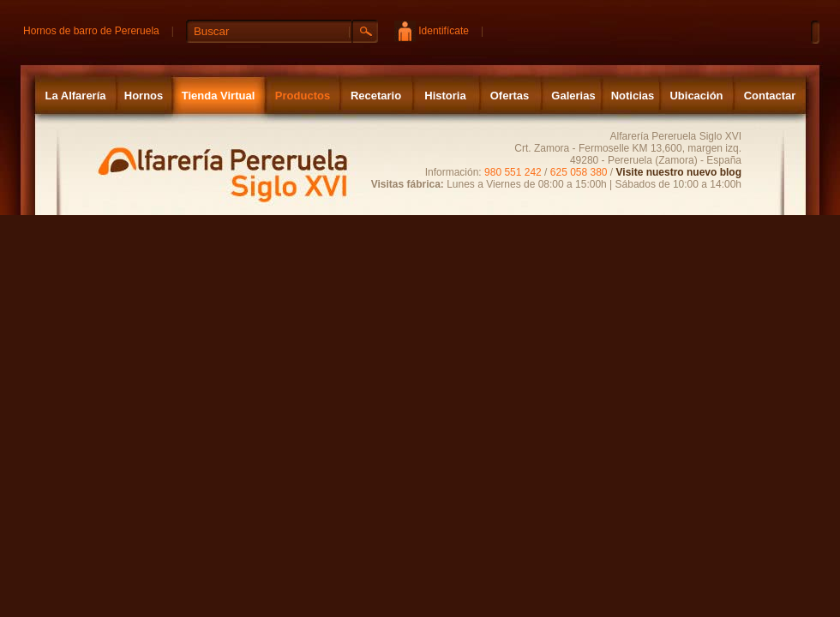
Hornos (144, 96)
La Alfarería (75, 96)
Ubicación (696, 96)
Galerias (573, 96)
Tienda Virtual (219, 96)
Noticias (633, 96)
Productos (303, 96)
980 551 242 (513, 172)
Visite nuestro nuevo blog (679, 172)
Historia (445, 96)
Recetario (376, 96)
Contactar (770, 96)
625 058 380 (579, 172)
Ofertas (510, 96)
